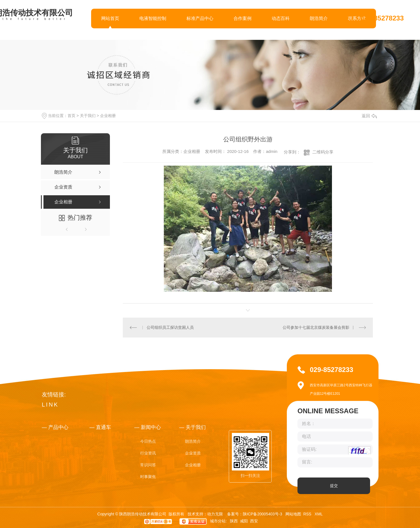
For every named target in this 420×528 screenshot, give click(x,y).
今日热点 (148, 441)
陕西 (234, 521)
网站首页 (110, 18)
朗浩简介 (319, 18)
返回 (369, 116)
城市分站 (218, 521)
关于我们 (88, 116)
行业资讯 (148, 453)
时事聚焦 (148, 477)
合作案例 (243, 18)
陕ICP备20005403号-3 (262, 514)
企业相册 (108, 116)
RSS (308, 514)
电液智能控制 (153, 18)
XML (319, 514)
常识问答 (148, 465)
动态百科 (281, 18)
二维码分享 (323, 152)
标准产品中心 (200, 18)
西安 (254, 521)
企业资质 (193, 453)
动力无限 (215, 514)
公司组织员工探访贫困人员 (170, 327)
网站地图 (293, 514)
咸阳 (244, 521)
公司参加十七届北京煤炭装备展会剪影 (316, 327)
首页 (71, 116)
